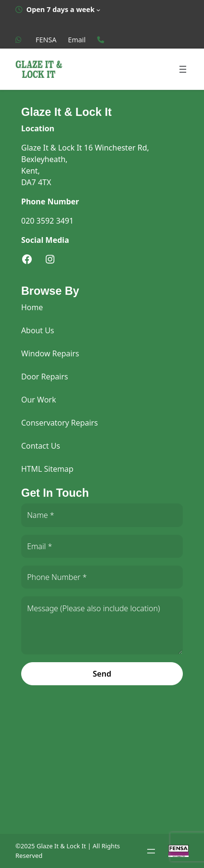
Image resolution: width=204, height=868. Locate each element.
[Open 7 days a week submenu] (58, 10)
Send (102, 674)
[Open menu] (183, 69)
